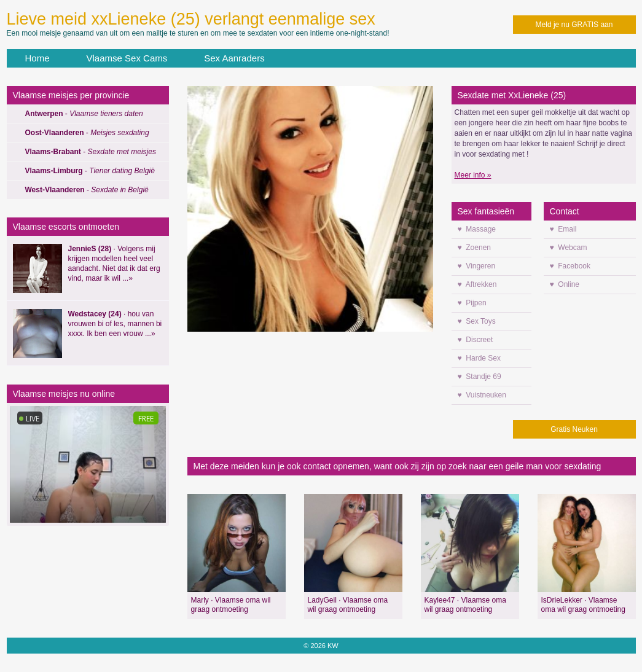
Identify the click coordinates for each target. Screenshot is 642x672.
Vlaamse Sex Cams (127, 58)
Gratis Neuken (574, 429)
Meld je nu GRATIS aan (574, 25)
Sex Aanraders (234, 58)
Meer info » (473, 175)
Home (37, 58)
